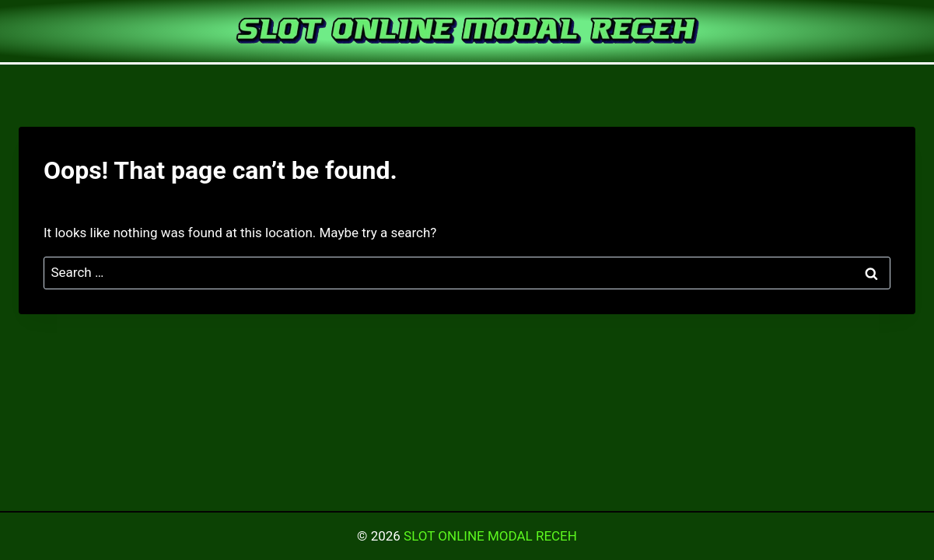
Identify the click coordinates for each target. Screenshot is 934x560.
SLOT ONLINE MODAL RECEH (490, 536)
